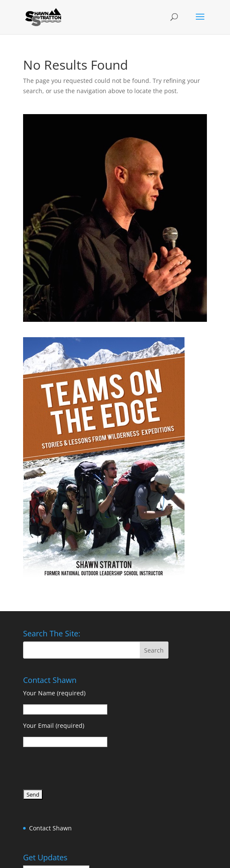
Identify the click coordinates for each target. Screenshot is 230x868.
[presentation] (88, 770)
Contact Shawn (50, 828)
